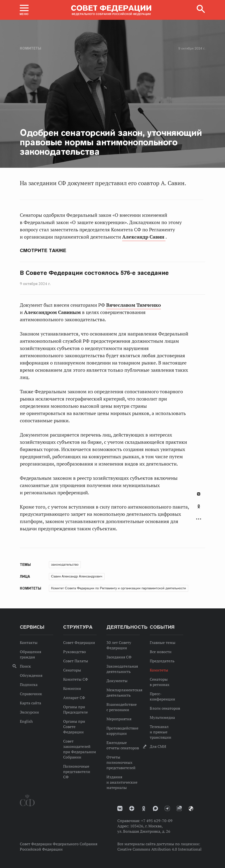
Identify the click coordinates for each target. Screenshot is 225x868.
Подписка (29, 685)
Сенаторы (72, 670)
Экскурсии (29, 712)
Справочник (31, 694)
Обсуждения (31, 675)
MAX (155, 808)
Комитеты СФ (76, 679)
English (26, 721)
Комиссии (72, 688)
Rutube (179, 808)
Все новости (161, 652)
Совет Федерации (79, 642)
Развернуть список (199, 519)
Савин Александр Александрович (77, 576)
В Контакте (199, 494)
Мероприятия (119, 719)
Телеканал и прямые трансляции (161, 732)
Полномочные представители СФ (77, 772)
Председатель (162, 661)
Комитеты (30, 48)
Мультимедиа (162, 717)
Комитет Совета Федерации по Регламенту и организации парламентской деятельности (119, 588)
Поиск (25, 666)
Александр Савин (144, 237)
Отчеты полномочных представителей (121, 762)
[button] (24, 10)
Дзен (132, 808)
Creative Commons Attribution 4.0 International (159, 849)
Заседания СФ (119, 657)
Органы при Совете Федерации (74, 727)
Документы (117, 681)
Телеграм (167, 808)
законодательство (65, 564)
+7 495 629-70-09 (157, 821)
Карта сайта (30, 703)
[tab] (199, 509)
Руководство (75, 652)
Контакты (29, 642)
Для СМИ (158, 746)
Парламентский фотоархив (191, 809)
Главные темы (163, 642)
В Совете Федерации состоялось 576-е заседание (94, 273)
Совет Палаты (76, 661)
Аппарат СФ (74, 698)
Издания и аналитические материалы (122, 782)
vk (120, 808)
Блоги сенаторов (165, 708)
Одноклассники (199, 506)
